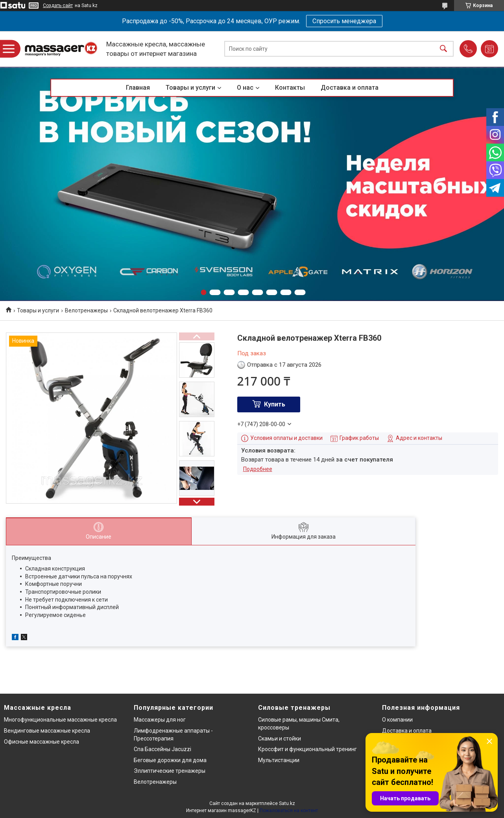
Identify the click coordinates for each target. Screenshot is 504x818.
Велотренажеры (86, 310)
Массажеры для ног (160, 720)
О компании (397, 720)
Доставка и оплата (350, 88)
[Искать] (443, 49)
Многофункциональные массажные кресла (60, 720)
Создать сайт (58, 6)
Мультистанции (279, 760)
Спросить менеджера (344, 21)
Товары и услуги (190, 88)
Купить (275, 404)
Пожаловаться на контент (289, 811)
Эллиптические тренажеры (170, 771)
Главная (138, 88)
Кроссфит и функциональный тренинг (307, 749)
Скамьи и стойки (280, 739)
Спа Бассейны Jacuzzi (162, 749)
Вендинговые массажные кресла (47, 731)
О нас (245, 88)
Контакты (290, 88)
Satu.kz (287, 803)
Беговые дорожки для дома (170, 760)
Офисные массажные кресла (42, 742)
